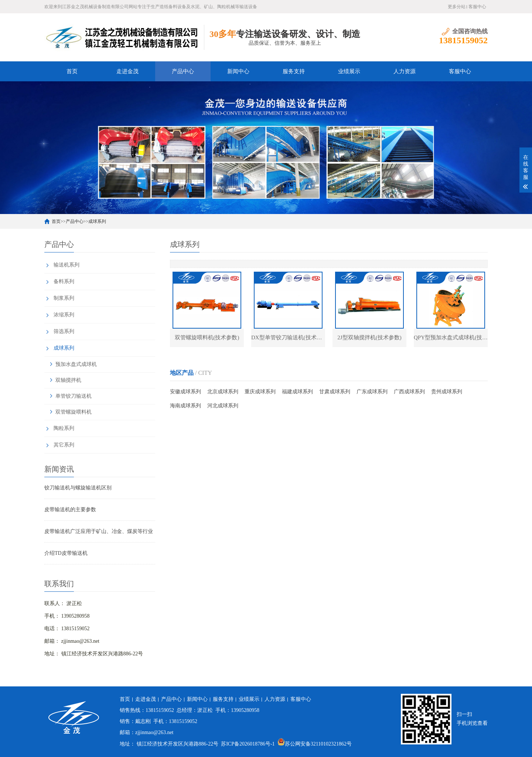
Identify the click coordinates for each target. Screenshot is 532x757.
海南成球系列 (185, 406)
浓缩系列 (64, 315)
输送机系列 (66, 265)
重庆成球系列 (260, 392)
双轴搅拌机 (68, 380)
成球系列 (97, 221)
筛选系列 (64, 331)
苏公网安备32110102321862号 (315, 744)
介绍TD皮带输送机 (66, 553)
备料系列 (64, 281)
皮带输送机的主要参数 (70, 510)
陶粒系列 (64, 428)
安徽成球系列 (185, 392)
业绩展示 (349, 71)
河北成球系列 (223, 406)
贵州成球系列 (447, 392)
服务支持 (294, 71)
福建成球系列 (297, 392)
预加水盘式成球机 (76, 364)
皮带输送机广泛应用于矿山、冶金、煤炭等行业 (99, 531)
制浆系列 (64, 298)
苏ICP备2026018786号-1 (248, 744)
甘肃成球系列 (335, 392)
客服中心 (477, 7)
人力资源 (405, 71)
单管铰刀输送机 (74, 396)
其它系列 (64, 445)
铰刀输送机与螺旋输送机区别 (78, 488)
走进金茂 (127, 71)
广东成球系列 (372, 392)
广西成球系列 (409, 392)
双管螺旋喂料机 (74, 412)
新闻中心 (238, 71)
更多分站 (457, 7)
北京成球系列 (223, 392)
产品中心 (183, 71)
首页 (72, 71)
